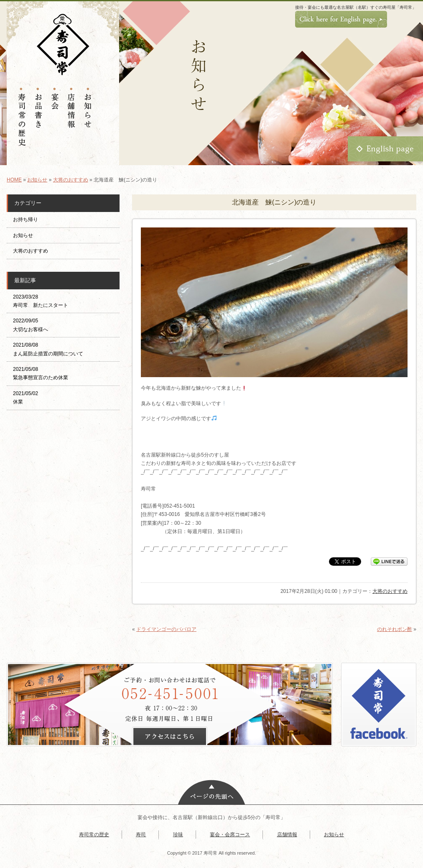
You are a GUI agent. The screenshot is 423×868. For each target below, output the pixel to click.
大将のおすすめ (71, 180)
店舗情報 (287, 835)
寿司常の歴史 (94, 835)
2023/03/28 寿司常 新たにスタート (41, 301)
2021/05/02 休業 (25, 398)
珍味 (178, 835)
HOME (14, 180)
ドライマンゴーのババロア (166, 629)
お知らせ (37, 180)
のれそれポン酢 (395, 629)
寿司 (141, 835)
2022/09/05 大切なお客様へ (31, 325)
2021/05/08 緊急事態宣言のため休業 (41, 373)
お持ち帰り (28, 220)
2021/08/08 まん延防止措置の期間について (48, 349)
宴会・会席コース (230, 835)
